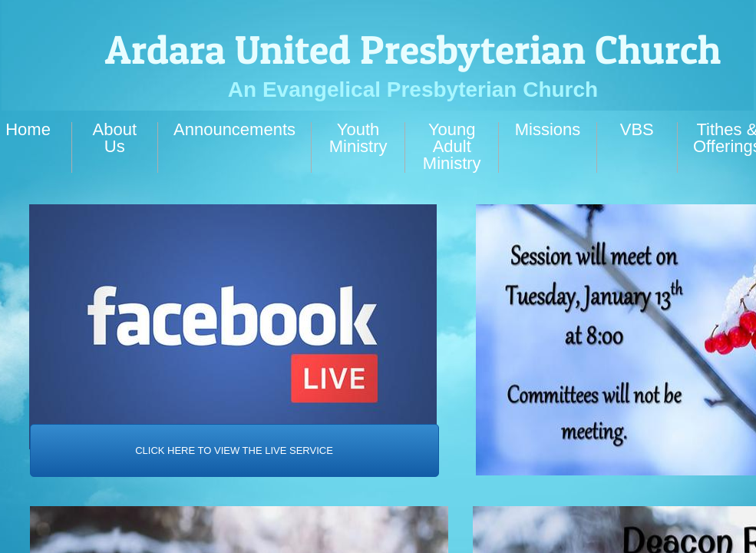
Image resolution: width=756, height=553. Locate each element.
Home (28, 129)
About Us (115, 138)
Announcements (234, 129)
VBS (637, 129)
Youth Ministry (358, 138)
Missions (548, 129)
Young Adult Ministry (452, 146)
